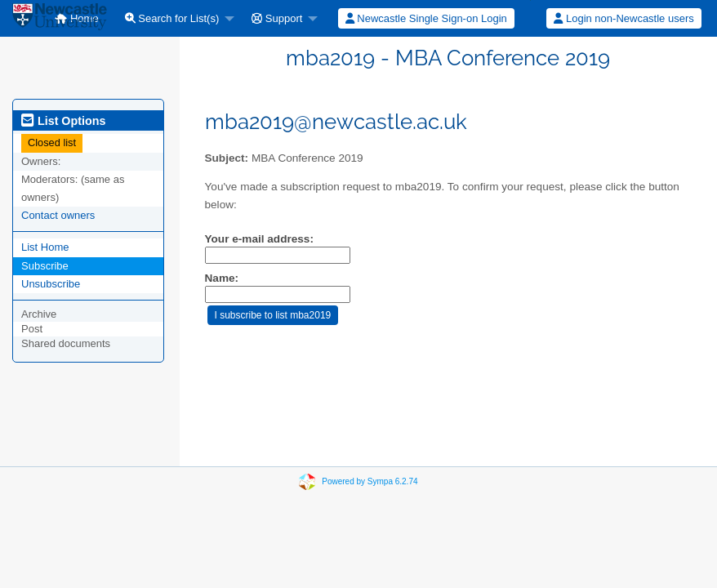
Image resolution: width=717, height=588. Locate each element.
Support (277, 18)
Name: (222, 278)
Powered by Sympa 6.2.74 (370, 481)
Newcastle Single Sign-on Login (426, 18)
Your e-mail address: (259, 239)
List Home (45, 247)
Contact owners (58, 215)
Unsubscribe (51, 284)
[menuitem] (176, 18)
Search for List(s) (172, 18)
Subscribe (45, 266)
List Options (63, 121)
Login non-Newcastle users (623, 18)
